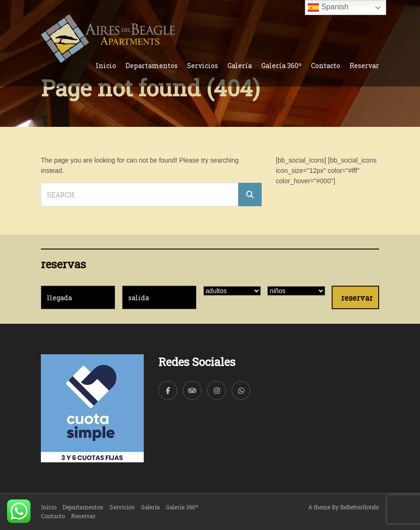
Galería (240, 66)
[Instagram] (217, 390)
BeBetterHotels (360, 507)
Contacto (326, 66)
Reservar (364, 66)
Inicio (106, 66)
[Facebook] (168, 390)
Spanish (328, 8)
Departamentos (152, 66)
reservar (357, 298)
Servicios (202, 66)
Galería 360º (281, 66)
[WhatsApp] (241, 390)
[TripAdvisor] (192, 390)
